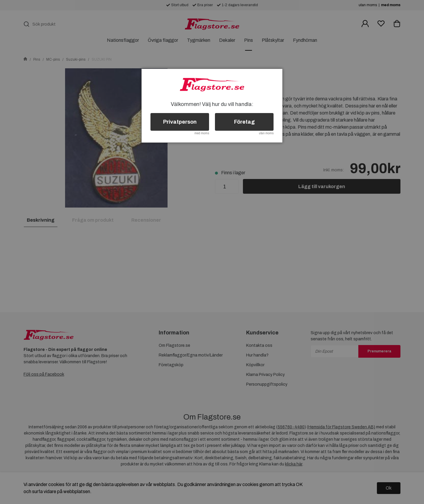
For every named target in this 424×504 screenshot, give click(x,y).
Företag (244, 122)
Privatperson (180, 122)
